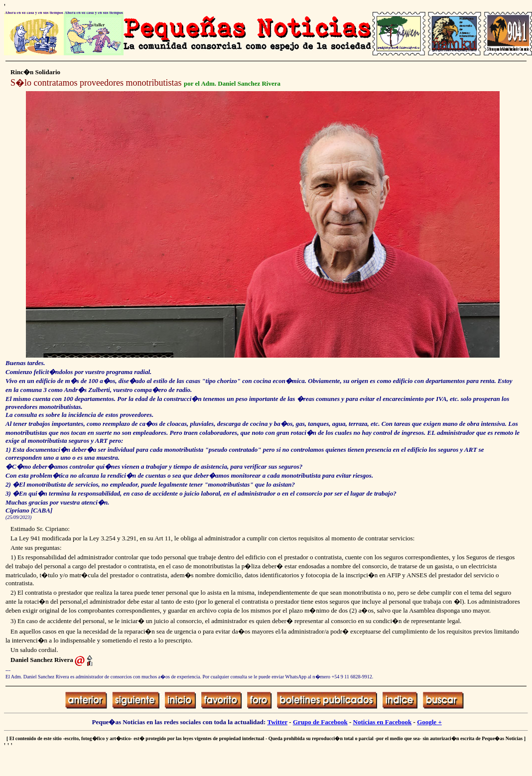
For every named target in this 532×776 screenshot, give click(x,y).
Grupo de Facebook (320, 722)
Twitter (277, 722)
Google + (429, 722)
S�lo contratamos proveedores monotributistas (96, 83)
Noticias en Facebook (383, 722)
